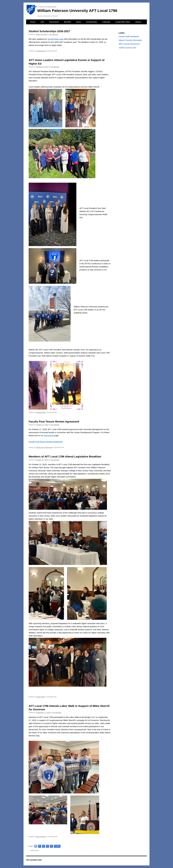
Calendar (106, 22)
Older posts (34, 850)
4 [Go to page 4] (47, 846)
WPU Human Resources (129, 44)
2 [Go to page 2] (40, 846)
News (79, 22)
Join (42, 22)
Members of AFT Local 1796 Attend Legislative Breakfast (65, 456)
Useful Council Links (128, 48)
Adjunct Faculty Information (130, 40)
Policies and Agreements (44, 447)
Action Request (41, 837)
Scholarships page (55, 39)
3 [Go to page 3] (44, 846)
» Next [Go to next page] (57, 846)
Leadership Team (123, 22)
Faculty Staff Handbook (129, 36)
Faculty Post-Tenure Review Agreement (54, 422)
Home (33, 22)
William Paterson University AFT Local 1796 (77, 11)
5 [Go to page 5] (51, 846)
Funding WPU (40, 697)
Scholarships (92, 22)
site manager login (34, 860)
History (138, 22)
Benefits (67, 22)
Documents (54, 22)
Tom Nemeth (54, 34)
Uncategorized (40, 51)
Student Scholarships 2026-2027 (49, 31)
